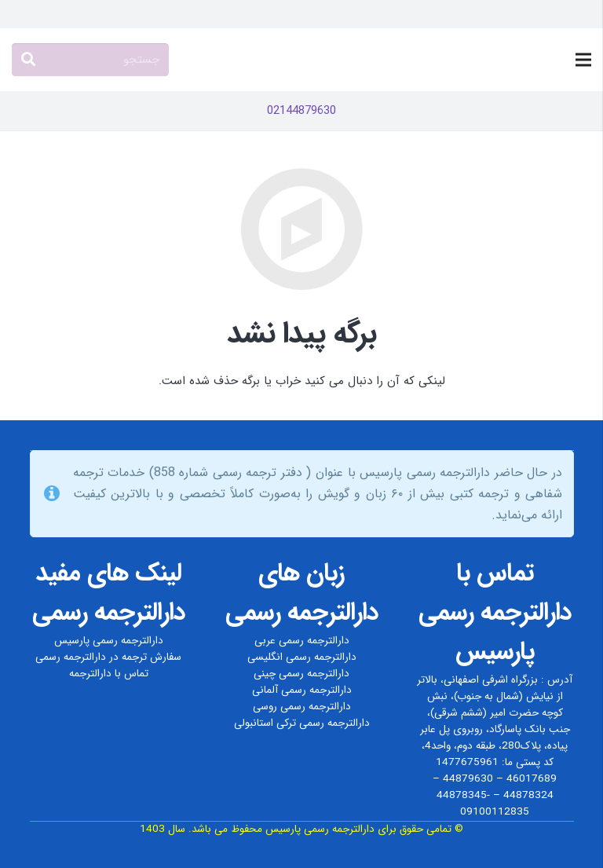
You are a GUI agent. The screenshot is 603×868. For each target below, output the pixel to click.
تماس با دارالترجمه (109, 674)
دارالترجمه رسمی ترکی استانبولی (302, 723)
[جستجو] (90, 60)
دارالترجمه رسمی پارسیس (109, 641)
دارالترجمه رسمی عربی (302, 641)
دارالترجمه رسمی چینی (301, 674)
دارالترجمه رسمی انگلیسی (302, 657)
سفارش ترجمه (152, 657)
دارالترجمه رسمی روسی (302, 707)
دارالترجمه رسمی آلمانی (302, 690)
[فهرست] (583, 60)
